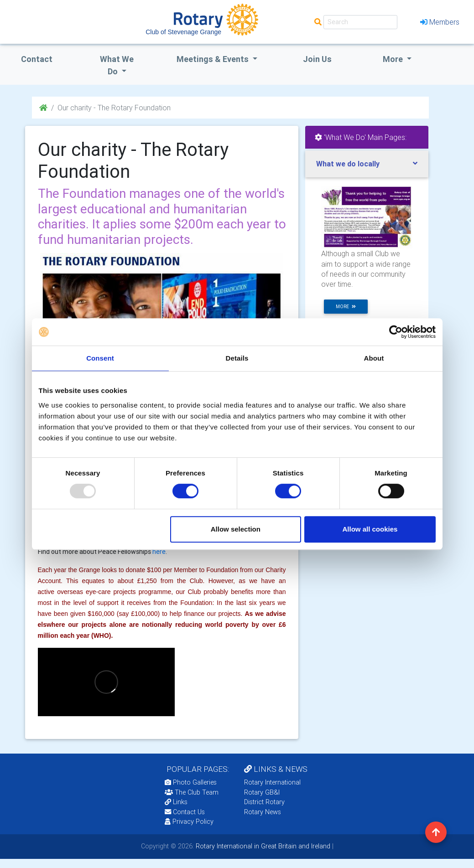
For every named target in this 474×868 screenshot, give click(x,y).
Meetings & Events (214, 59)
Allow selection (236, 529)
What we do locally (348, 164)
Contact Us (185, 812)
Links (176, 802)
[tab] (367, 164)
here (159, 552)
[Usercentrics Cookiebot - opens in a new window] (396, 332)
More (394, 59)
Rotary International (272, 782)
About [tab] (374, 358)
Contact (37, 59)
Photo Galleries (191, 782)
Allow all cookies (370, 529)
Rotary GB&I (262, 792)
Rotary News (263, 812)
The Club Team (192, 792)
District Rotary (264, 802)
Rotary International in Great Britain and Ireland (262, 846)
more (346, 307)
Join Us (317, 59)
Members (440, 22)
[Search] (360, 22)
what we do (117, 65)
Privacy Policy (189, 821)
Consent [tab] (100, 358)
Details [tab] (237, 358)
